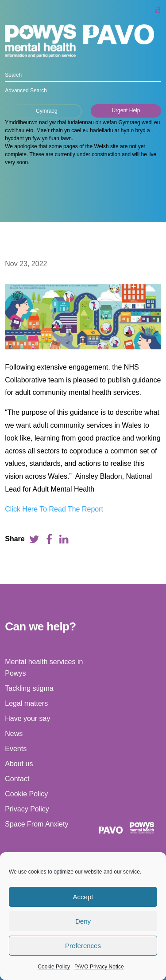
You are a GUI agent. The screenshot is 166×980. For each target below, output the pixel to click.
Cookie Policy (54, 967)
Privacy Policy (27, 809)
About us (19, 764)
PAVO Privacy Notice (99, 967)
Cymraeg (47, 111)
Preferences (83, 946)
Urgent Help (126, 110)
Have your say (27, 718)
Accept (83, 897)
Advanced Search (26, 91)
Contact (17, 779)
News (14, 734)
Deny (83, 921)
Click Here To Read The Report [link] (54, 509)
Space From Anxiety (37, 824)
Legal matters (26, 703)
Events (16, 749)
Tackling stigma (29, 688)
